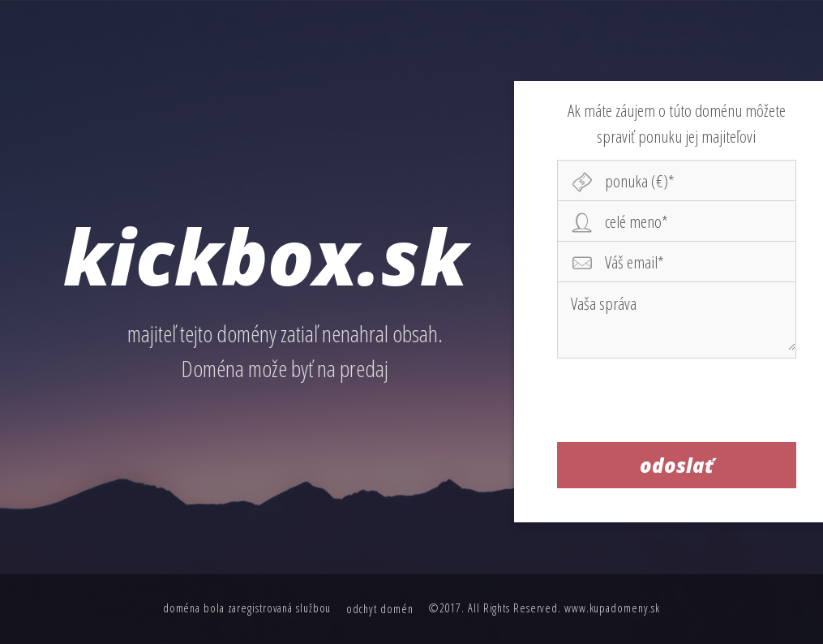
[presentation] (677, 400)
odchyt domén (380, 609)
